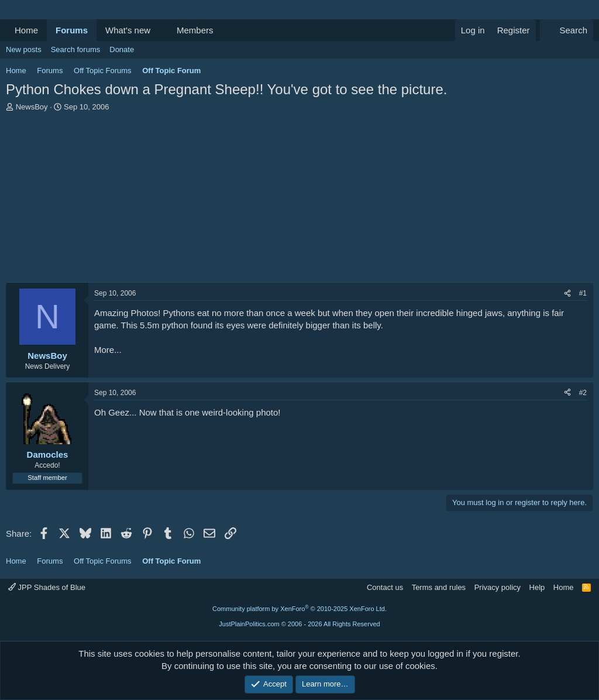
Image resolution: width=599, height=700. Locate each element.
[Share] (567, 294)
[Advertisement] (299, 200)
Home (26, 30)
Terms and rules (439, 587)
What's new (128, 30)
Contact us (385, 587)
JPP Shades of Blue (47, 587)
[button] (160, 30)
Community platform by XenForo (299, 609)
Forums (72, 30)
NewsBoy (32, 107)
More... (108, 350)
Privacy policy (498, 587)
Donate (122, 49)
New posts (24, 49)
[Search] (567, 30)
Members (195, 30)
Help (537, 587)
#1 (583, 293)
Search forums (76, 49)
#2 (583, 393)
